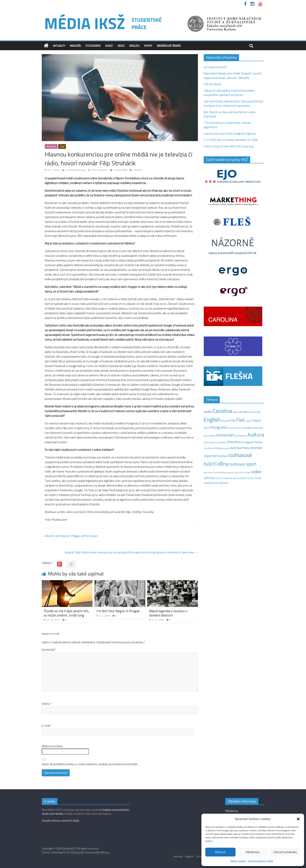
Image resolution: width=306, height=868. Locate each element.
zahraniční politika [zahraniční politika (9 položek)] (224, 478)
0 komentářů (119, 170)
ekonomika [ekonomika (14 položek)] (254, 412)
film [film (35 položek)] (233, 420)
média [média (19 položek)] (217, 448)
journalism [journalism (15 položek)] (210, 436)
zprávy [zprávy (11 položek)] (251, 478)
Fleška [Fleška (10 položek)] (248, 421)
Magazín (75, 46)
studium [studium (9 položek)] (230, 472)
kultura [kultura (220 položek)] (256, 435)
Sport (148, 46)
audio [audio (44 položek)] (208, 412)
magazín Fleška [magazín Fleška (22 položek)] (253, 442)
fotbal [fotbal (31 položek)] (256, 421)
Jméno (47, 704)
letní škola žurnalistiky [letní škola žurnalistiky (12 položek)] (215, 442)
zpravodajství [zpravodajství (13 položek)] (240, 478)
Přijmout (220, 852)
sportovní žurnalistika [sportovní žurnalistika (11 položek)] (215, 472)
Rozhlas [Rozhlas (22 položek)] (222, 456)
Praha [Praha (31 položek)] (246, 448)
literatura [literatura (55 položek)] (235, 442)
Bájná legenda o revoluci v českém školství (168, 613)
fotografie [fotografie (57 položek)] (218, 427)
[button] (298, 819)
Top (62, 146)
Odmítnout (253, 852)
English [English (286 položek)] (212, 420)
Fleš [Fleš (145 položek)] (241, 420)
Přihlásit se (232, 811)
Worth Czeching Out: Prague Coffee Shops (70, 536)
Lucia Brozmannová (75, 170)
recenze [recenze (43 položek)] (256, 448)
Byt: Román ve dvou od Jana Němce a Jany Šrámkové (230, 114)
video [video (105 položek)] (256, 472)
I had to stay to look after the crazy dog (229, 146)
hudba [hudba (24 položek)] (249, 428)
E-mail (47, 726)
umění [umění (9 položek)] (248, 472)
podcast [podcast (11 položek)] (225, 448)
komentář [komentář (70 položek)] (225, 435)
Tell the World (212, 84)
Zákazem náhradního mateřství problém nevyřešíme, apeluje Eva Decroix (229, 93)
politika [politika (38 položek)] (236, 448)
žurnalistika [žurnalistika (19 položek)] (221, 483)
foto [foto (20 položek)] (206, 428)
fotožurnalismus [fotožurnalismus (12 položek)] (236, 428)
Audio (109, 46)
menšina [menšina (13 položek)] (208, 448)
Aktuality (59, 46)
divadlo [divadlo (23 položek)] (243, 412)
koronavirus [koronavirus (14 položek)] (241, 436)
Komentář (49, 650)
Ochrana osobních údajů (260, 861)
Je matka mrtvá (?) (215, 67)
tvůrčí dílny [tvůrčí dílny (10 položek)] (239, 472)
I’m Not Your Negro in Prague (118, 611)
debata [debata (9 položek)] (236, 412)
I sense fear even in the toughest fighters (230, 134)
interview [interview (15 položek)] (258, 428)
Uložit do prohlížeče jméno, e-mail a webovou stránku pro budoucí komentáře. (90, 764)
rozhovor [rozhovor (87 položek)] (237, 464)
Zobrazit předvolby (285, 852)
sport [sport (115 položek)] (251, 464)
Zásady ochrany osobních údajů (60, 820)
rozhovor (138, 170)
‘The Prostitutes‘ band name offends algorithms (227, 125)
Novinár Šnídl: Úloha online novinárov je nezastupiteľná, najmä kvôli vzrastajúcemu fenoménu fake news (131, 552)
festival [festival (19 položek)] (225, 421)
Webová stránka (52, 746)
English (134, 46)
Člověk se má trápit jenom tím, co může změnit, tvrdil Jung (66, 613)
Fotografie (93, 46)
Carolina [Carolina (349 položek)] (222, 411)
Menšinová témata (169, 46)
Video (121, 46)
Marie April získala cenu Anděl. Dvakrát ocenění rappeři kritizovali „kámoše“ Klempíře (233, 76)
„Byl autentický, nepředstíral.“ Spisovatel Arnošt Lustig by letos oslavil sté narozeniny (234, 104)
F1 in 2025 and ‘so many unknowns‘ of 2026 (231, 140)
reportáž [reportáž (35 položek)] (210, 456)
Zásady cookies (238, 861)
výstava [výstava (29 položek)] (209, 478)
